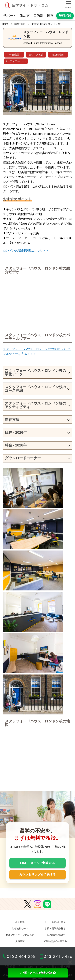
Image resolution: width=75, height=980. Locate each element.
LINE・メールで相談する (37, 863)
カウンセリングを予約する (38, 874)
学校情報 (20, 24)
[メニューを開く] (68, 6)
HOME (6, 24)
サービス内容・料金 (55, 922)
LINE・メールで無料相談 (38, 973)
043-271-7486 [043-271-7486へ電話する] (58, 956)
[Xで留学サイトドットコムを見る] (28, 905)
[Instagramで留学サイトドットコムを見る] (37, 905)
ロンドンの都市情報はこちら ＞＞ (26, 250)
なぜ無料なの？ (20, 928)
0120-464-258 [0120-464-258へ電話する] (21, 956)
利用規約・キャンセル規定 (20, 935)
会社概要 (20, 922)
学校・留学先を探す (55, 928)
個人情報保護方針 (55, 935)
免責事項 (20, 941)
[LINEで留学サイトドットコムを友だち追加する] (47, 905)
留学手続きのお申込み (55, 941)
